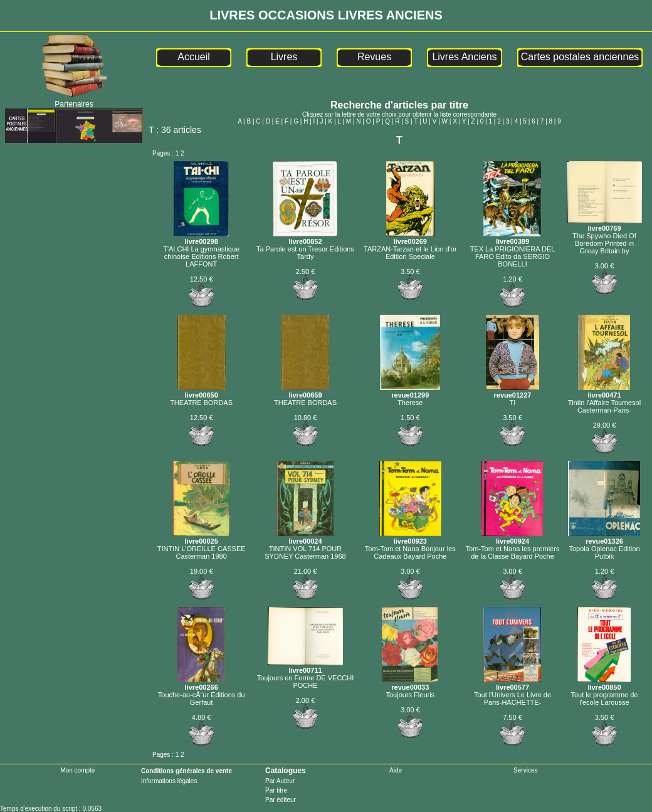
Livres (284, 57)
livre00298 (201, 238)
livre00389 (512, 238)
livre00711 (305, 667)
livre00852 (305, 238)
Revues (374, 57)
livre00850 (604, 683)
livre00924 (512, 537)
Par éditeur (281, 800)
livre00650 (202, 391)
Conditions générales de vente (187, 771)
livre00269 (410, 238)
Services (525, 770)
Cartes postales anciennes (580, 57)
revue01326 (604, 537)
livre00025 (202, 537)
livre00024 (305, 537)
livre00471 (604, 391)
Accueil (194, 57)
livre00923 (410, 537)
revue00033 (410, 683)
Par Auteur (280, 781)
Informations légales (169, 781)
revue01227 (513, 391)
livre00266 (201, 683)
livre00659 (305, 391)
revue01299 (410, 391)
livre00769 (604, 224)
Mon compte (77, 770)
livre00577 (512, 683)
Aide (396, 770)
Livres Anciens (464, 57)
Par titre (276, 790)
